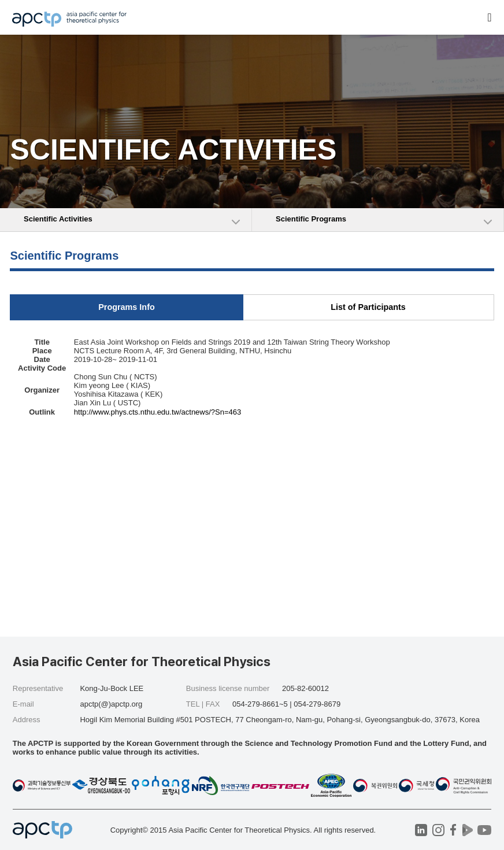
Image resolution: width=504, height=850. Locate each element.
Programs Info (127, 307)
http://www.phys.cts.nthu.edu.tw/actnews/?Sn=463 (157, 412)
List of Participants (368, 307)
